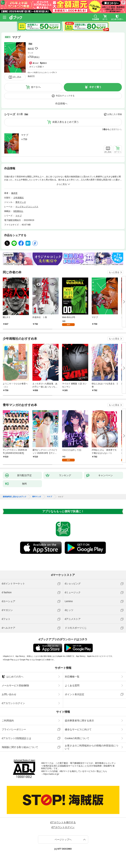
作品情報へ (61, 104)
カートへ (36, 87)
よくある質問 (72, 685)
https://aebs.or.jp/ (51, 774)
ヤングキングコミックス (27, 207)
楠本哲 (31, 49)
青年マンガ (21, 202)
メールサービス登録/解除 (15, 685)
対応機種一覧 (72, 677)
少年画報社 (19, 198)
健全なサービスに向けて (78, 729)
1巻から (106, 129)
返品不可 (31, 76)
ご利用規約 (8, 721)
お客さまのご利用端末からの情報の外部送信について (92, 747)
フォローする (36, 48)
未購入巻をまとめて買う (66, 122)
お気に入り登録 (115, 114)
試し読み (17, 77)
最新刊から (117, 129)
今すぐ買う (95, 87)
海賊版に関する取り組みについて (20, 747)
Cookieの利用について (77, 738)
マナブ (25, 135)
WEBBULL (18, 211)
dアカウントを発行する (63, 822)
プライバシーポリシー (14, 729)
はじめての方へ (13, 677)
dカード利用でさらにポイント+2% (41, 73)
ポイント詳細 (36, 67)
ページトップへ (63, 840)
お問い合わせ (9, 694)
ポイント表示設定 (75, 694)
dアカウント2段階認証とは (16, 738)
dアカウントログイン (13, 703)
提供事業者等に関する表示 (79, 721)
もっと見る (114, 272)
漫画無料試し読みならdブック (15, 497)
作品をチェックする (65, 96)
